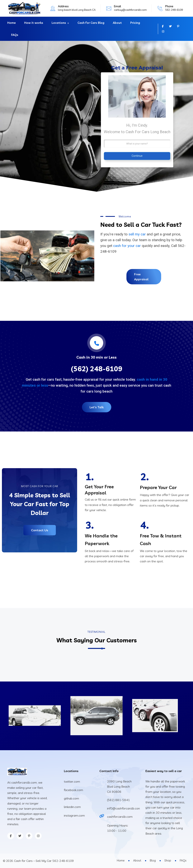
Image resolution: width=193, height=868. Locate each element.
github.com (71, 798)
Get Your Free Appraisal (99, 490)
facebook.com (73, 790)
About (117, 23)
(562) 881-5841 (118, 800)
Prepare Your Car (158, 487)
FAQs (15, 35)
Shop (168, 860)
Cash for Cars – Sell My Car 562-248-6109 (44, 861)
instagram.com (74, 815)
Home (12, 23)
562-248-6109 (174, 10)
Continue (137, 156)
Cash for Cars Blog (91, 23)
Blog (153, 860)
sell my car (137, 234)
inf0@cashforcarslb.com (124, 808)
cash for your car (127, 246)
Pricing (135, 23)
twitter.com (72, 781)
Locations (59, 23)
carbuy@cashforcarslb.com (130, 10)
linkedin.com (72, 807)
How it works (34, 23)
